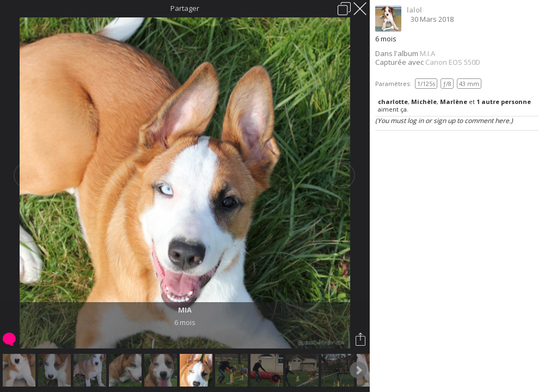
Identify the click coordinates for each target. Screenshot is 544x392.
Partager (185, 8)
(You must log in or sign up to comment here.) (444, 121)
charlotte (393, 102)
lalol (414, 10)
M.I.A (427, 53)
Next (358, 370)
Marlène (454, 102)
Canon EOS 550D (453, 62)
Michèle (424, 102)
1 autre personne (504, 102)
